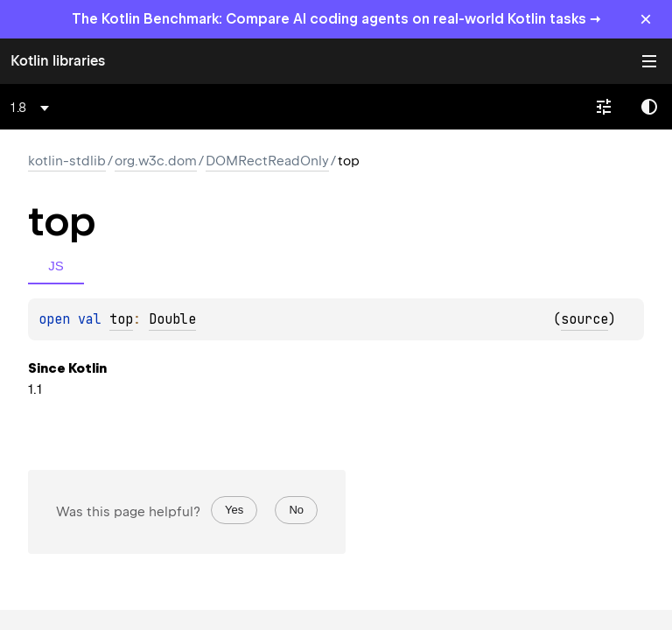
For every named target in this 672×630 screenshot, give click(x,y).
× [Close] (646, 19)
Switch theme (649, 107)
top (121, 319)
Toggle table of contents (649, 61)
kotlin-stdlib (67, 161)
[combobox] (33, 108)
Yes (234, 510)
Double (172, 319)
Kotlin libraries (58, 61)
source (584, 319)
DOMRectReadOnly (267, 161)
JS (56, 266)
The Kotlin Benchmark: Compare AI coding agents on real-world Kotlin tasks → (336, 19)
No (296, 510)
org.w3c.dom (156, 161)
